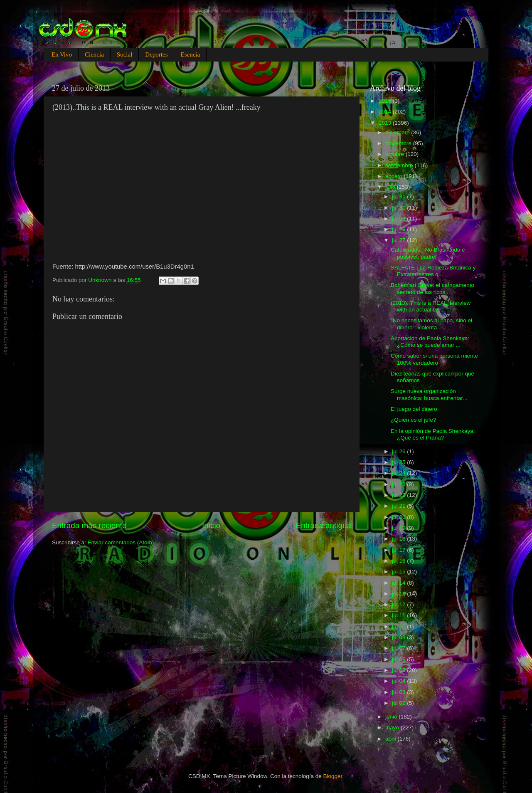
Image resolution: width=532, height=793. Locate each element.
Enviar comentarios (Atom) (121, 542)
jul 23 (399, 484)
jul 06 (399, 659)
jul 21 (399, 506)
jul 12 (399, 604)
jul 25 (399, 462)
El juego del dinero (414, 409)
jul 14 (399, 583)
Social (125, 54)
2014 (386, 112)
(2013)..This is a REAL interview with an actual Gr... (431, 306)
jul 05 (399, 670)
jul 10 (399, 626)
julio (391, 187)
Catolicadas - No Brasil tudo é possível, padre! (428, 253)
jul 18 (399, 539)
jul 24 (399, 473)
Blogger (333, 776)
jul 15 (399, 572)
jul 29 (399, 219)
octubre (395, 154)
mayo (393, 728)
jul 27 (399, 240)
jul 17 (399, 550)
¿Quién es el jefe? (414, 420)
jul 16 (399, 561)
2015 (386, 101)
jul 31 (399, 196)
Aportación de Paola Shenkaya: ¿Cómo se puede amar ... (430, 342)
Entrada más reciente (89, 525)
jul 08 (399, 637)
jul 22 (399, 495)
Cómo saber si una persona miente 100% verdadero (434, 359)
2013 (386, 123)
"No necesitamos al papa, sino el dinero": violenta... (431, 324)
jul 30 (399, 208)
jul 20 (399, 517)
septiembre (400, 165)
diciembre (398, 132)
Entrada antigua (324, 525)
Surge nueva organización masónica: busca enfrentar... (429, 394)
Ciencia (94, 54)
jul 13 (399, 594)
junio (392, 717)
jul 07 (399, 648)
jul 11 (399, 615)
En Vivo (62, 54)
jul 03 (399, 692)
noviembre (399, 143)
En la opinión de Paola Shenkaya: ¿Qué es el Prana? (433, 434)
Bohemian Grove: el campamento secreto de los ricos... (432, 288)
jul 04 (399, 681)
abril (391, 739)
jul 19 (399, 528)
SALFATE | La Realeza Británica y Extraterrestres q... (433, 271)
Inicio (211, 525)
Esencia (190, 54)
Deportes (156, 54)
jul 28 (399, 229)
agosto (394, 176)
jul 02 (399, 703)
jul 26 (399, 451)
